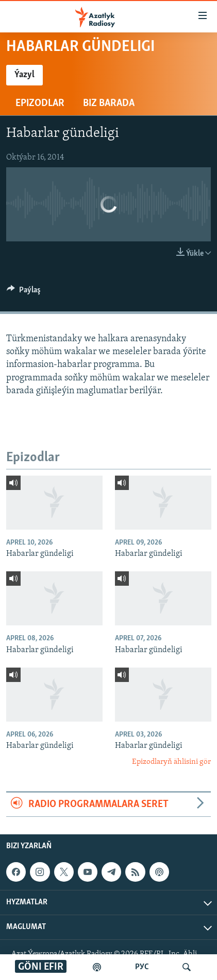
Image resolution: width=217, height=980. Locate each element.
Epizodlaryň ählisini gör (171, 762)
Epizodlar (40, 103)
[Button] (24, 292)
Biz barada (109, 103)
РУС (142, 967)
